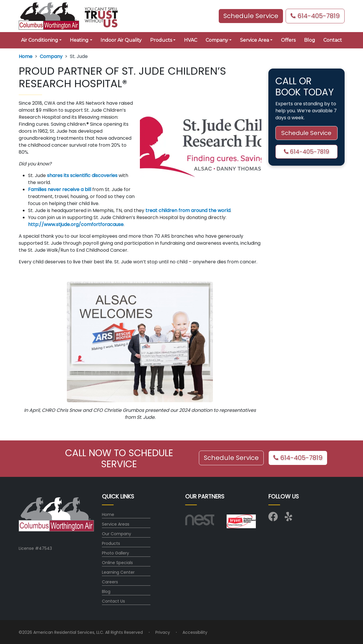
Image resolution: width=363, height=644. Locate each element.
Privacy (163, 632)
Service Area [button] (255, 40)
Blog (310, 40)
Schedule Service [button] (251, 16)
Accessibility (195, 632)
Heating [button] (79, 40)
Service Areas (116, 524)
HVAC (191, 40)
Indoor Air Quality (121, 40)
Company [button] (217, 40)
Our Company (117, 534)
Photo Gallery (115, 553)
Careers (110, 582)
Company (51, 56)
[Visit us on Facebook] (273, 519)
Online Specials (117, 563)
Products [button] (161, 40)
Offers (288, 40)
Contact (333, 40)
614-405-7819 (315, 16)
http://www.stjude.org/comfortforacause (76, 224)
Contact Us (113, 601)
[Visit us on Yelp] (289, 519)
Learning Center (118, 572)
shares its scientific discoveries (82, 175)
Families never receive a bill (60, 189)
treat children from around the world (188, 210)
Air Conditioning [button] (40, 40)
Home (26, 56)
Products (111, 543)
